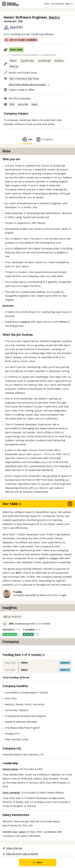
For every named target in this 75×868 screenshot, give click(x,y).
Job (27, 139)
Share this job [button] (12, 848)
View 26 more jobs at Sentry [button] (20, 854)
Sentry (54, 17)
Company (44, 139)
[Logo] (10, 4)
